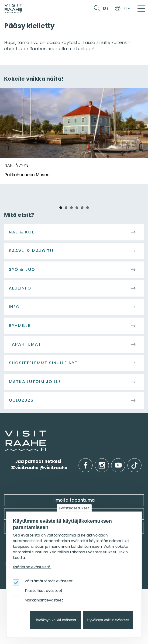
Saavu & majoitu (31, 251)
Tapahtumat (25, 344)
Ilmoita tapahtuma (74, 500)
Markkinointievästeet (44, 600)
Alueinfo (20, 288)
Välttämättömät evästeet (49, 581)
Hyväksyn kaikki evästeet (55, 620)
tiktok (135, 462)
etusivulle (5, 433)
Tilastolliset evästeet (43, 591)
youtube (118, 462)
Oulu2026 (21, 400)
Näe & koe (22, 232)
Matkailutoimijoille (35, 382)
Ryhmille (20, 326)
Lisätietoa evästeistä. (32, 567)
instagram (102, 462)
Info (14, 307)
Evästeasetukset (74, 508)
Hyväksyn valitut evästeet (108, 620)
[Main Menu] (141, 8)
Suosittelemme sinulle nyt (43, 363)
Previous (9, 146)
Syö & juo (22, 269)
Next (139, 146)
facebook (86, 462)
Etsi (106, 8)
